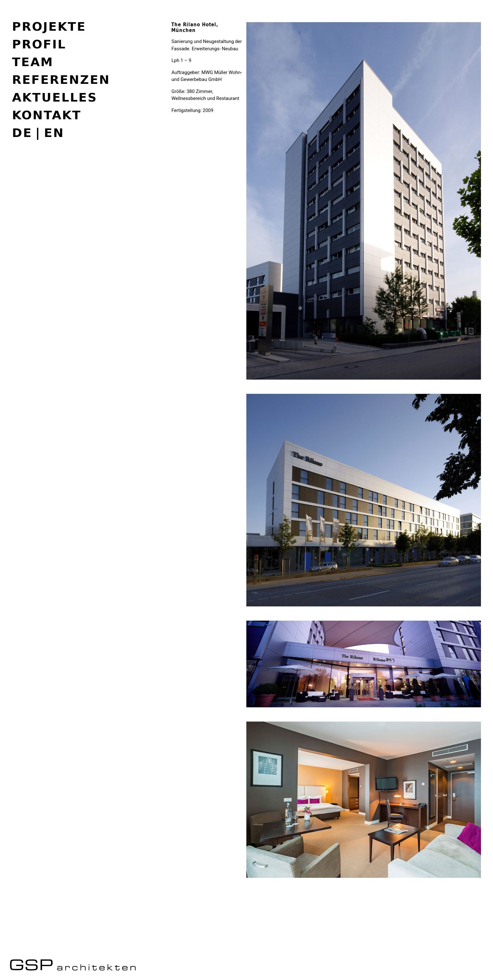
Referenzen (61, 79)
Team (33, 62)
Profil (39, 44)
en (54, 133)
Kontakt (47, 115)
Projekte (49, 26)
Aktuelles (55, 97)
